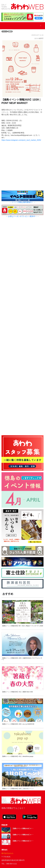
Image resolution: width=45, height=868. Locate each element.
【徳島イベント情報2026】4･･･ (23, 828)
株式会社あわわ (7, 853)
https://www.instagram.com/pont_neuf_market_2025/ (21, 140)
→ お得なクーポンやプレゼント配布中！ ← (22, 216)
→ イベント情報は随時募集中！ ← (22, 202)
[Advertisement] (22, 334)
